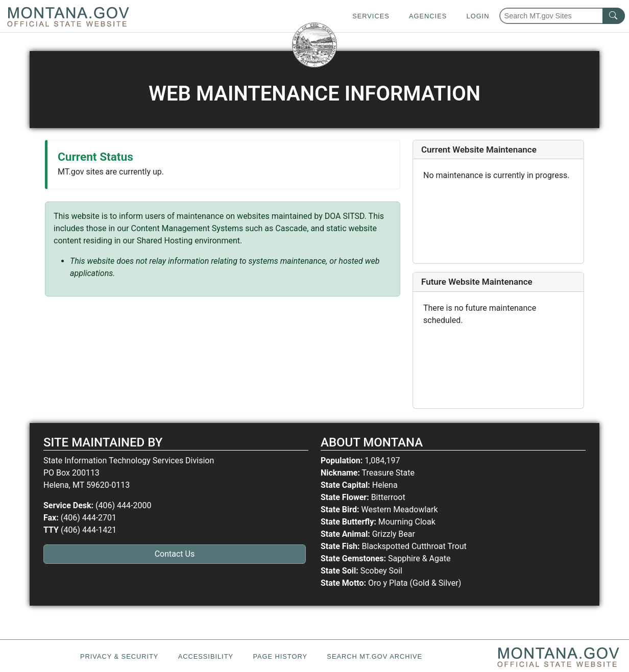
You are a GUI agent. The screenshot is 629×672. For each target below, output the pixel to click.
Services (371, 16)
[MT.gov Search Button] (614, 16)
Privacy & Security (119, 656)
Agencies (428, 16)
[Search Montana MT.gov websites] (562, 16)
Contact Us (175, 554)
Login (478, 16)
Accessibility (206, 656)
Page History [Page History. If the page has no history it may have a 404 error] (280, 656)
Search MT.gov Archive (374, 656)
